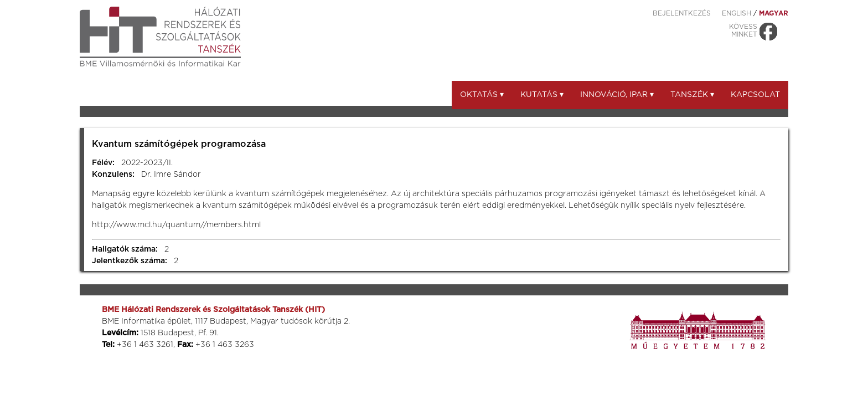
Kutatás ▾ (542, 95)
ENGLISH (737, 13)
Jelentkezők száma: (130, 261)
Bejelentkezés (682, 13)
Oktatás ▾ (482, 95)
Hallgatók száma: (125, 249)
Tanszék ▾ (692, 95)
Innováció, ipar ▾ (617, 95)
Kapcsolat (755, 95)
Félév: (103, 163)
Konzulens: (113, 175)
